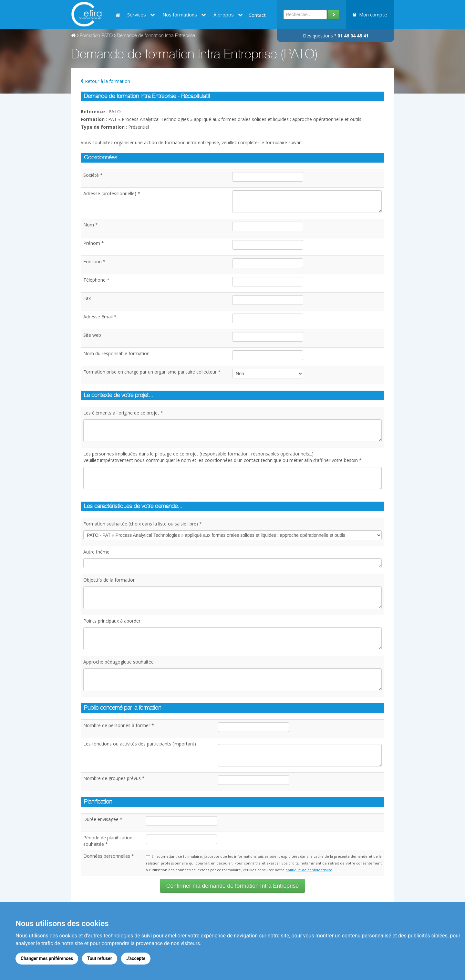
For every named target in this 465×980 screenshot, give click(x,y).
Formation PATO (96, 36)
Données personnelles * (109, 856)
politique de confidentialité (309, 870)
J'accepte (136, 958)
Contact (257, 15)
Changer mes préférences (47, 958)
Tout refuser (100, 958)
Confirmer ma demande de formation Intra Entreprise (232, 886)
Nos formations (184, 15)
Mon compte (370, 15)
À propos (228, 15)
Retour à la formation (105, 81)
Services (141, 15)
